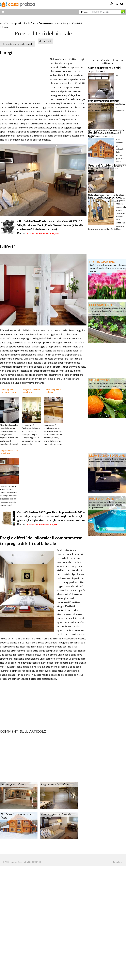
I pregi (6, 52)
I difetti (7, 247)
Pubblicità (118, 862)
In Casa (32, 23)
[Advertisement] (34, 20)
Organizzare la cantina (55, 784)
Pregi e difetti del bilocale (56, 814)
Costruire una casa (49, 23)
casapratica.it (18, 23)
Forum (85, 12)
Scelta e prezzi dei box (14, 784)
